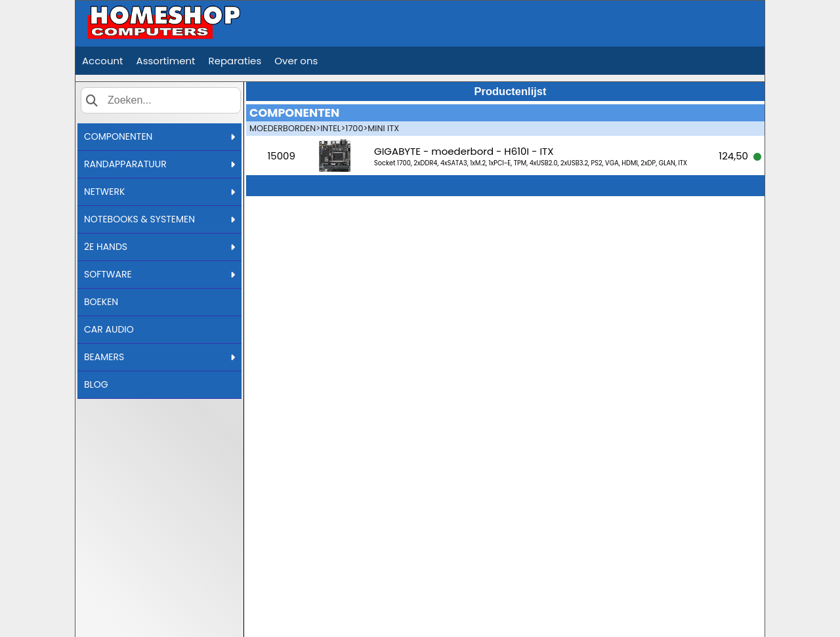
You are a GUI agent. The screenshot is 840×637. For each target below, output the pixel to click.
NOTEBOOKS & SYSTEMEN (159, 219)
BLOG (96, 384)
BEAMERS (159, 357)
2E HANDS (159, 247)
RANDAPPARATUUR (159, 164)
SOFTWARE (159, 274)
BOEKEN (101, 302)
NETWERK (159, 192)
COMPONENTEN (159, 136)
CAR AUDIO (109, 329)
